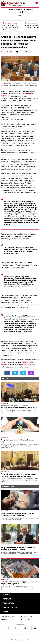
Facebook (25, 362)
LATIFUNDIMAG (25, 620)
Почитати (7, 599)
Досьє (6, 612)
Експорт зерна (28, 9)
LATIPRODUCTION (26, 617)
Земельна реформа (20, 12)
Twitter (31, 362)
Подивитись (8, 603)
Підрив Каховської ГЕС (15, 9)
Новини (6, 595)
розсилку (24, 364)
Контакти (4, 620)
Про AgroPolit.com (7, 617)
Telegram (4, 364)
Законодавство (10, 607)
